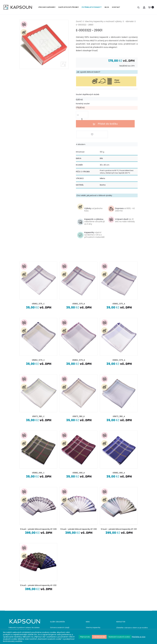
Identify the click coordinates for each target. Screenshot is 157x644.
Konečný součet (83, 106)
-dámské (129, 24)
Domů (79, 24)
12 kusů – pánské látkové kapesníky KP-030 (79, 510)
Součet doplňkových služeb (88, 96)
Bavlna (103, 166)
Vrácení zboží (125, 201)
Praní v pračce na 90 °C (109, 151)
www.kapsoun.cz (28, 629)
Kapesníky (94, 215)
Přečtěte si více (139, 637)
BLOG (107, 7)
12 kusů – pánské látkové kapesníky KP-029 (38, 510)
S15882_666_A (119, 453)
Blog (88, 620)
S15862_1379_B (78, 341)
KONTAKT (116, 7)
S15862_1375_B (79, 284)
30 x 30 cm (105, 146)
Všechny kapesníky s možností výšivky (103, 24)
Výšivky (93, 190)
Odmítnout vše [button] (99, 637)
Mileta (102, 159)
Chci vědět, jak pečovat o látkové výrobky (94, 176)
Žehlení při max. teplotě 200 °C (118, 154)
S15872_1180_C (38, 397)
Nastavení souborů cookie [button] (119, 637)
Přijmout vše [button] (85, 637)
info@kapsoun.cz (29, 625)
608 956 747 (27, 622)
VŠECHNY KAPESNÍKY (47, 7)
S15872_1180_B (78, 397)
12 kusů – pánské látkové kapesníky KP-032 (38, 566)
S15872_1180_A (119, 397)
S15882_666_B (79, 453)
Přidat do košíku (107, 117)
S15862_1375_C (38, 284)
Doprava (125, 190)
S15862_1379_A (119, 341)
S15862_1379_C (38, 341)
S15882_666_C (38, 453)
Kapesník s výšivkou (95, 202)
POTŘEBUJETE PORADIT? (92, 7)
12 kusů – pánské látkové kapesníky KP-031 (119, 510)
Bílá (101, 139)
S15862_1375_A (119, 284)
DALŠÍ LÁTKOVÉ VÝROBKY (69, 7)
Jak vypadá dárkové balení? (88, 74)
